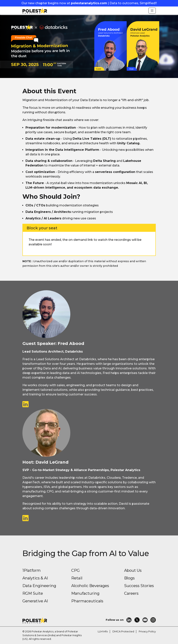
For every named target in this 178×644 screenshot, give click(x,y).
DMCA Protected (123, 631)
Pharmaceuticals (87, 601)
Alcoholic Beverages (90, 586)
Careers (131, 593)
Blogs (129, 578)
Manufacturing (85, 593)
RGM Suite (33, 593)
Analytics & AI (35, 578)
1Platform (32, 570)
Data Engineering (39, 586)
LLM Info (103, 631)
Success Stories (139, 586)
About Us (133, 570)
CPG (75, 570)
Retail (77, 578)
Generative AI (35, 601)
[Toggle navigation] (152, 11)
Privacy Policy (147, 631)
